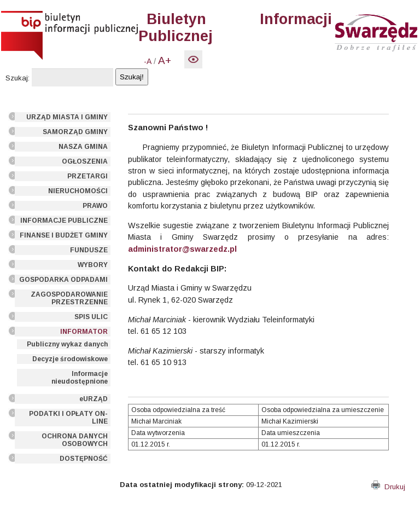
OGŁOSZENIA (85, 161)
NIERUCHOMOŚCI (78, 191)
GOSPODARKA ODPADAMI (63, 280)
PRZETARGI (87, 176)
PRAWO (95, 206)
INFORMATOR (84, 332)
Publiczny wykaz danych (67, 344)
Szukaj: (17, 78)
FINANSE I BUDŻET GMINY (64, 235)
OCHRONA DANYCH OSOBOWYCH (75, 440)
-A (148, 61)
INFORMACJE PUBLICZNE (64, 221)
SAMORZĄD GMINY (75, 132)
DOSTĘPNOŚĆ (84, 459)
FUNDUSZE (89, 250)
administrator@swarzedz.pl (182, 249)
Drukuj (388, 487)
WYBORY (93, 265)
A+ (165, 60)
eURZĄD (94, 399)
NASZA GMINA (83, 147)
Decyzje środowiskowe (70, 359)
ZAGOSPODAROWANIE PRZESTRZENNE (69, 298)
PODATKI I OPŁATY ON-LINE (68, 418)
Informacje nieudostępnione (80, 378)
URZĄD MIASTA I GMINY (67, 117)
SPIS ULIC (91, 317)
